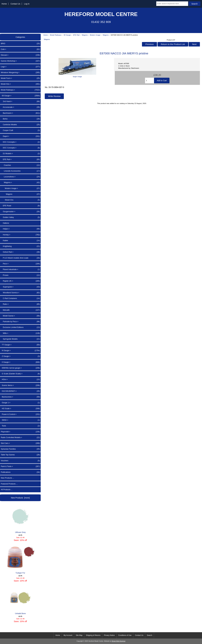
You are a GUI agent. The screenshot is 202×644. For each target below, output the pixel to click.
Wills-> (20, 333)
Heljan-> (20, 229)
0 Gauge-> (20, 362)
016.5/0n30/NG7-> (20, 391)
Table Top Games (20, 455)
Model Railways (56, 35)
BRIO (20, 44)
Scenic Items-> (20, 385)
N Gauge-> (20, 351)
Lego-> (20, 67)
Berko (20, 119)
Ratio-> (20, 304)
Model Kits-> (20, 84)
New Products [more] (20, 498)
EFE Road (20, 206)
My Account (68, 635)
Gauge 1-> (20, 403)
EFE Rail (76, 35)
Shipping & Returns (93, 635)
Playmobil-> (20, 432)
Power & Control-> (20, 414)
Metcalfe (20, 310)
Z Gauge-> (20, 356)
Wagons (85, 35)
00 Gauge (67, 35)
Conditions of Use (125, 635)
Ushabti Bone (20, 601)
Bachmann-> (20, 113)
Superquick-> (20, 287)
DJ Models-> (20, 154)
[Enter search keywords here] (172, 4)
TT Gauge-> (20, 345)
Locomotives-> (20, 177)
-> (20, 90)
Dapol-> (20, 136)
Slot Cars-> (20, 443)
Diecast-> (20, 55)
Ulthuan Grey (20, 519)
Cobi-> (20, 49)
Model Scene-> (20, 316)
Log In (27, 4)
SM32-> (20, 420)
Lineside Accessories (20, 171)
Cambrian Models (20, 125)
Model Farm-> (20, 78)
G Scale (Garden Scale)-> (20, 374)
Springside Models (20, 339)
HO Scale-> (20, 409)
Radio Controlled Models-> (20, 437)
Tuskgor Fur (20, 560)
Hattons (5, 223)
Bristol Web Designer (119, 641)
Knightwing (20, 246)
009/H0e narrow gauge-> (20, 368)
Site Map (79, 635)
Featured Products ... (9, 484)
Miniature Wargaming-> (20, 72)
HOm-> (20, 379)
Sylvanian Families (20, 449)
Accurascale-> (20, 107)
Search (150, 635)
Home (4, 4)
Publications (20, 472)
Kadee (20, 241)
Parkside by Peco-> (20, 322)
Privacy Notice (109, 635)
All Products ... (7, 490)
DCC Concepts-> (20, 142)
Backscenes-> (20, 397)
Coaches (20, 165)
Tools (20, 426)
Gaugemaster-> (20, 212)
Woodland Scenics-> (20, 293)
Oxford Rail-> (20, 252)
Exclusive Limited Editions (20, 327)
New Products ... (7, 478)
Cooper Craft (20, 130)
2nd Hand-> (20, 101)
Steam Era (20, 200)
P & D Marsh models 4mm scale (20, 258)
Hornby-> (20, 235)
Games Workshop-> (20, 61)
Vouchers (20, 461)
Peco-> (20, 264)
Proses (20, 275)
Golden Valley (20, 217)
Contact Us (15, 4)
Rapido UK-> (20, 281)
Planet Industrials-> (20, 269)
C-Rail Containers (20, 298)
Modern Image (95, 35)
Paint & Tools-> (20, 466)
